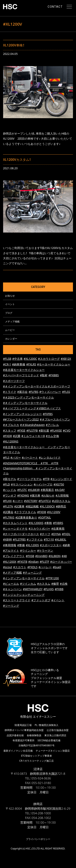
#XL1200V (54, 512)
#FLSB (7, 359)
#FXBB (59, 589)
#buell (57, 567)
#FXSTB (22, 562)
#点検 (64, 584)
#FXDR (7, 436)
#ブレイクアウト (14, 556)
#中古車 (18, 359)
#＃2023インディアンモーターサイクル (28, 397)
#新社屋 (44, 430)
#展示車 (35, 495)
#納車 (66, 545)
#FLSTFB (32, 430)
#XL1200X (10, 562)
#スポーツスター (51, 545)
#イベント (58, 600)
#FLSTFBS (19, 539)
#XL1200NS (11, 441)
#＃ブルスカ (11, 425)
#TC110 (49, 539)
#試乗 (17, 436)
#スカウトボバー (39, 529)
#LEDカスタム (61, 501)
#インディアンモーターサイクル (24, 578)
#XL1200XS (36, 523)
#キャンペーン (12, 589)
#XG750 (59, 484)
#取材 (44, 375)
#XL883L (61, 539)
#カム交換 (52, 436)
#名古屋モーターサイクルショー (24, 370)
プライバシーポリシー (38, 839)
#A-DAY (60, 490)
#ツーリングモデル (29, 479)
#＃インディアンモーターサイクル (25, 403)
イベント (10, 304)
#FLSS (66, 392)
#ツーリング (11, 606)
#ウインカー (28, 551)
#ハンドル (10, 490)
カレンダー (11, 339)
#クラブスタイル (25, 512)
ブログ (9, 313)
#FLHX (7, 501)
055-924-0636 (41, 778)
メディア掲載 (12, 321)
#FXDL (66, 534)
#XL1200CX (47, 506)
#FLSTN (8, 506)
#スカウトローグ (49, 359)
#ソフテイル (35, 539)
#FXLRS (31, 364)
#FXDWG (23, 495)
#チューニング (32, 573)
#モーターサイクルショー (54, 364)
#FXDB (42, 512)
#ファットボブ (41, 600)
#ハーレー (45, 567)
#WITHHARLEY (33, 589)
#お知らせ (48, 495)
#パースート (30, 458)
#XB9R (7, 539)
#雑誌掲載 (32, 506)
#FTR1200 (52, 578)
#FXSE (21, 430)
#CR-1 (7, 364)
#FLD (6, 484)
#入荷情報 (62, 495)
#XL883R (34, 490)
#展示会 (22, 392)
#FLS (6, 458)
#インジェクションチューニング (24, 595)
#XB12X (66, 359)
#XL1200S (32, 545)
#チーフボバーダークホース (21, 534)
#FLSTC (22, 490)
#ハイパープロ (43, 484)
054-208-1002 (41, 818)
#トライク (10, 392)
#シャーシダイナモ (15, 529)
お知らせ (10, 296)
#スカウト (20, 567)
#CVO (67, 430)
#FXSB (30, 556)
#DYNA (56, 534)
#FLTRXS (9, 517)
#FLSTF (44, 562)
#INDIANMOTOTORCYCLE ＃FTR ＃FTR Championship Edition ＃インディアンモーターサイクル (38, 468)
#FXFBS (48, 414)
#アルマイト (11, 551)
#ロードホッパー (61, 562)
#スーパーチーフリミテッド (21, 375)
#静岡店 (61, 506)
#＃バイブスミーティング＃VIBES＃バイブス (32, 408)
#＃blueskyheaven (32, 425)
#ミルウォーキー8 (33, 436)
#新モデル (10, 479)
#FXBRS (58, 523)
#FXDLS (32, 567)
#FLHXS (49, 589)
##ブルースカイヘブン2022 (21, 419)
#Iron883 (41, 556)
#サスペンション (22, 484)
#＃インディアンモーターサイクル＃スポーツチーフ (37, 386)
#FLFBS (33, 392)
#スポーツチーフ (14, 381)
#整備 (21, 545)
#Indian (34, 562)
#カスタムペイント (15, 523)
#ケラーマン (45, 551)
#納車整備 (19, 364)
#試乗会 (8, 512)
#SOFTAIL (44, 517)
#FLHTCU (45, 501)
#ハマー (18, 501)
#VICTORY (31, 501)
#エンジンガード (61, 479)
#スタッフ (10, 430)
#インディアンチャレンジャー (22, 414)
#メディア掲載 (12, 573)
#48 (64, 556)
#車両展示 (47, 490)
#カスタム (44, 584)
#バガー (16, 458)
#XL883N (55, 556)
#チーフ (45, 534)
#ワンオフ (10, 495)
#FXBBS (54, 375)
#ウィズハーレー (50, 392)
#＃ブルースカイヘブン (55, 419)
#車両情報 (10, 545)
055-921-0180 (41, 783)
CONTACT (55, 7)
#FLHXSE (56, 430)
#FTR (46, 479)
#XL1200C (30, 359)
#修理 (55, 584)
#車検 (48, 523)
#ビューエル (11, 584)
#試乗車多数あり (26, 517)
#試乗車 (19, 506)
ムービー (10, 330)
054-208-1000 (41, 813)
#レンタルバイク (50, 458)
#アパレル (52, 425)
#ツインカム (28, 584)
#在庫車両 (58, 529)
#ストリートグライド (17, 600)
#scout (8, 567)
